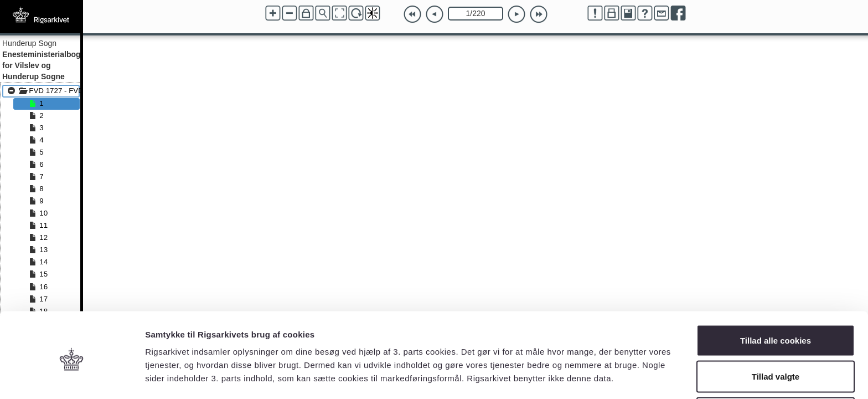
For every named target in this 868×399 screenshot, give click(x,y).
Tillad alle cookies (776, 297)
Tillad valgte (776, 333)
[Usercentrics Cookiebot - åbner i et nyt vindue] (72, 377)
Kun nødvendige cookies (776, 369)
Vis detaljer (575, 370)
